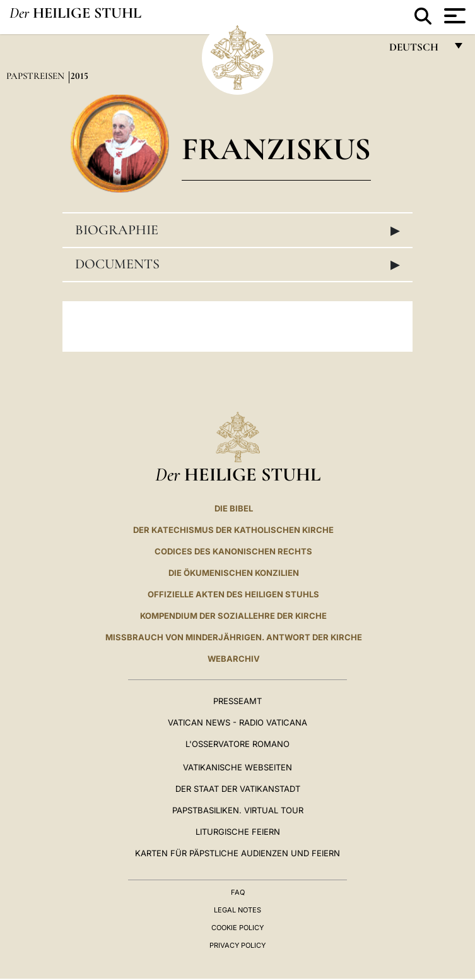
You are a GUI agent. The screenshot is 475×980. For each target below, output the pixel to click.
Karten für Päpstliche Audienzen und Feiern (237, 853)
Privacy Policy (237, 945)
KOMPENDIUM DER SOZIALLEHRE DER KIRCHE (233, 616)
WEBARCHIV (234, 659)
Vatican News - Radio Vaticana (237, 722)
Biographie (237, 230)
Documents (237, 264)
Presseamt (237, 701)
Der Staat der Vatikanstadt (238, 789)
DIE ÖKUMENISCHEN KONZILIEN (234, 573)
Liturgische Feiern (238, 832)
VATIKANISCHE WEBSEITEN (237, 767)
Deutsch (417, 50)
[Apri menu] (453, 16)
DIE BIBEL (234, 508)
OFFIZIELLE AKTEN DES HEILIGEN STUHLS (233, 594)
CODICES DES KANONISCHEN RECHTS (233, 551)
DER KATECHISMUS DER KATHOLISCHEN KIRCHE (233, 530)
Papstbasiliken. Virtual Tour (238, 810)
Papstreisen (37, 76)
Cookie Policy (237, 928)
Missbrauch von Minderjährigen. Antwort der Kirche (234, 637)
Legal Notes (237, 910)
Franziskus (276, 149)
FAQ (238, 892)
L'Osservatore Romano (237, 744)
